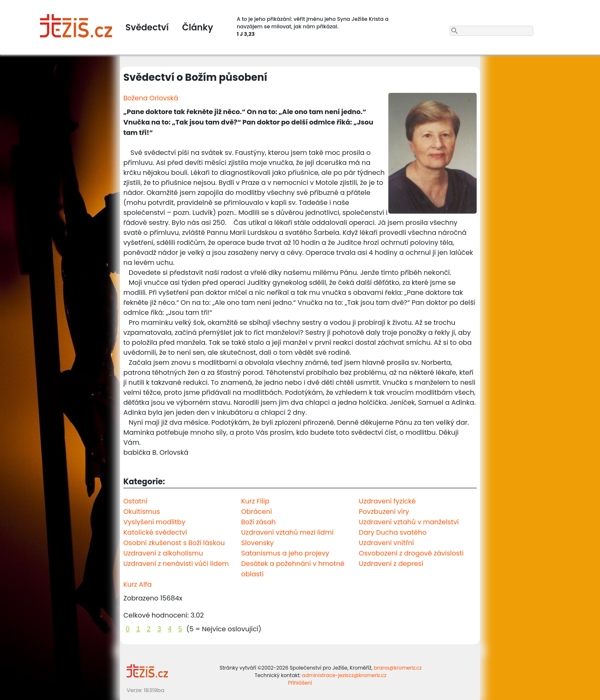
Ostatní (135, 501)
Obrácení (257, 512)
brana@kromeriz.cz (398, 668)
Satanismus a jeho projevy (285, 553)
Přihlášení (300, 683)
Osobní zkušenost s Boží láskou (174, 543)
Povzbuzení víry (384, 512)
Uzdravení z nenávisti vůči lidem (176, 564)
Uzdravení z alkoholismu (163, 553)
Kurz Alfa (137, 584)
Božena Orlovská (151, 98)
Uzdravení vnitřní (386, 543)
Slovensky (257, 543)
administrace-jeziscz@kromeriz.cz (344, 675)
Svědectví (147, 27)
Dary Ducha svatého (392, 532)
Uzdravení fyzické (387, 501)
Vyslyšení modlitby (154, 522)
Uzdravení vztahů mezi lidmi (287, 532)
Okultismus (142, 512)
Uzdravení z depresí (391, 564)
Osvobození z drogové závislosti (411, 553)
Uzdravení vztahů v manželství (409, 522)
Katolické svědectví (155, 532)
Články (197, 27)
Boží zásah (259, 522)
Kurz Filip (255, 501)
